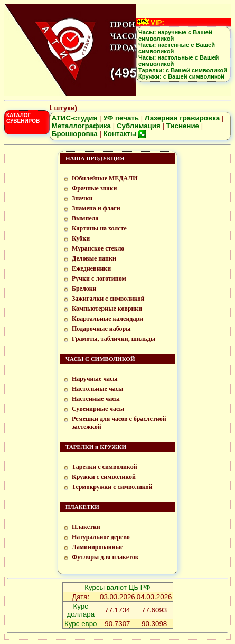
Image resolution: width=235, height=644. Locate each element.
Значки (82, 198)
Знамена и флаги (96, 208)
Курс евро (81, 624)
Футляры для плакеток (105, 557)
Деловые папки (94, 258)
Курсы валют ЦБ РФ (117, 587)
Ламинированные (97, 547)
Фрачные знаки (94, 188)
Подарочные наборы (101, 329)
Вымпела (85, 218)
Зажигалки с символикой (108, 299)
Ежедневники (91, 268)
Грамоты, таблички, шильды (114, 339)
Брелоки (84, 289)
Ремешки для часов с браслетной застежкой (119, 423)
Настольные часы (97, 389)
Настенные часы (96, 399)
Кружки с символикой (104, 477)
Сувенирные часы (98, 409)
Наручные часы (95, 379)
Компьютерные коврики (107, 309)
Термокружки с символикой (112, 487)
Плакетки (86, 527)
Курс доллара (81, 610)
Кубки (81, 238)
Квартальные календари (107, 319)
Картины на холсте (99, 228)
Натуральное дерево (101, 537)
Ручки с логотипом (99, 278)
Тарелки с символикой (105, 467)
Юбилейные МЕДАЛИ (105, 178)
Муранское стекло (98, 248)
